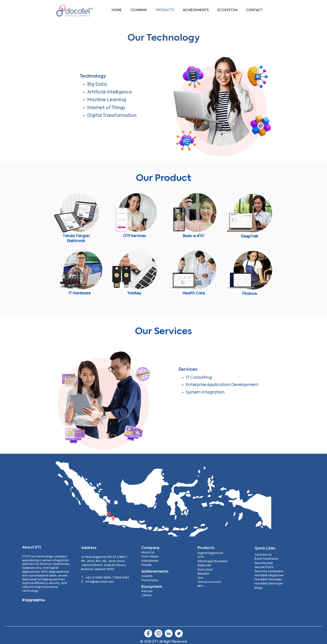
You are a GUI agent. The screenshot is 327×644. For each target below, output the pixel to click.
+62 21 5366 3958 (98, 578)
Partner (147, 591)
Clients (147, 595)
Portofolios (150, 580)
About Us (148, 553)
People (146, 565)
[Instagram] (158, 633)
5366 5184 (121, 578)
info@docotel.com (100, 582)
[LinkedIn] (169, 633)
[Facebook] (148, 633)
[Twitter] (179, 633)
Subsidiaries (150, 561)
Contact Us (263, 555)
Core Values (150, 557)
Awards (147, 576)
